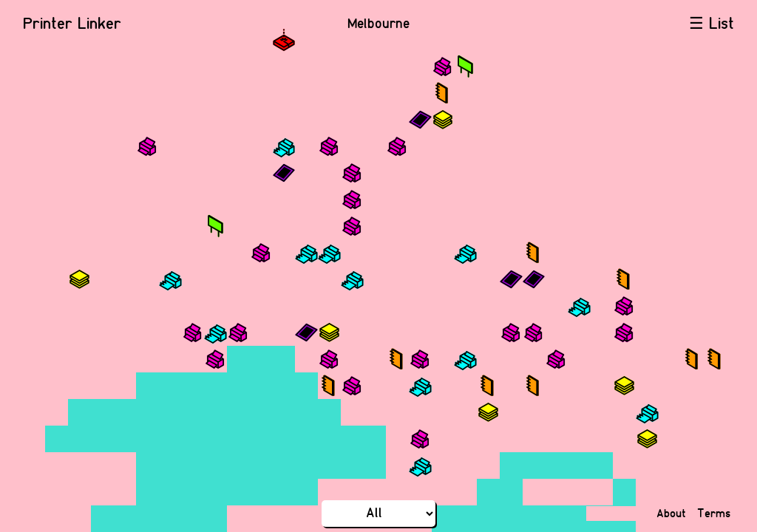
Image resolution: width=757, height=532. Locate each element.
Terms (714, 514)
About (671, 514)
